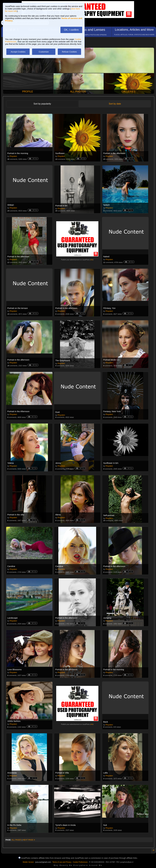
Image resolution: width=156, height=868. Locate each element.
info (92, 260)
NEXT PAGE (29, 840)
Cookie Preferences (80, 862)
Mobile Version (28, 862)
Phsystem (13, 156)
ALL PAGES (16, 840)
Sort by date (115, 104)
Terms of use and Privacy (62, 862)
